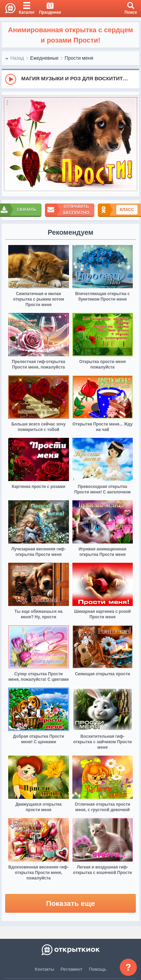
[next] (132, 144)
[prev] (9, 144)
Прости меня (79, 58)
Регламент (72, 969)
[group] (70, 79)
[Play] (11, 79)
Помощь (97, 969)
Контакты (45, 969)
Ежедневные (44, 58)
